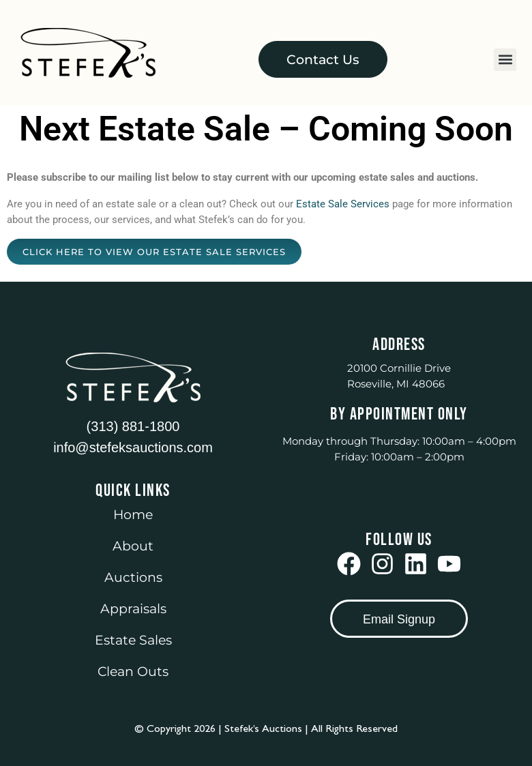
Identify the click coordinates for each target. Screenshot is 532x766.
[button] (505, 60)
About (133, 546)
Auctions (133, 577)
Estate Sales (133, 640)
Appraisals (133, 609)
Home (133, 515)
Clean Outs (133, 672)
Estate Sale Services (343, 204)
